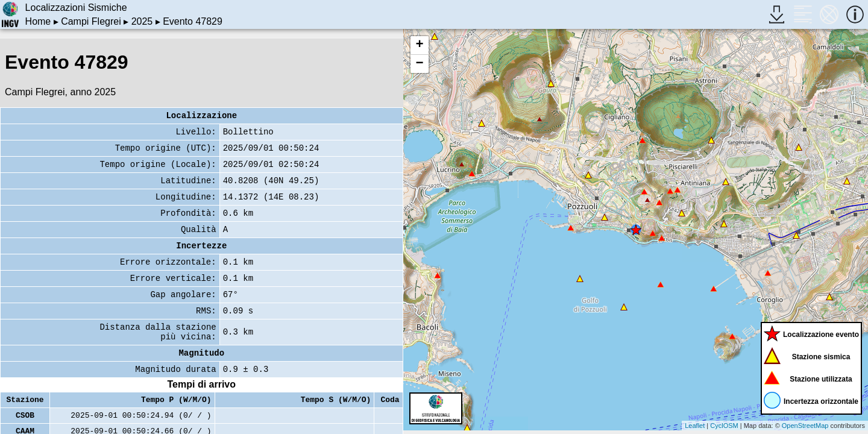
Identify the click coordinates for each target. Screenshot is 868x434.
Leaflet (695, 426)
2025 (142, 21)
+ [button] (419, 45)
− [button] (419, 64)
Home (38, 21)
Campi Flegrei (91, 21)
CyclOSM (724, 426)
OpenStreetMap (805, 426)
